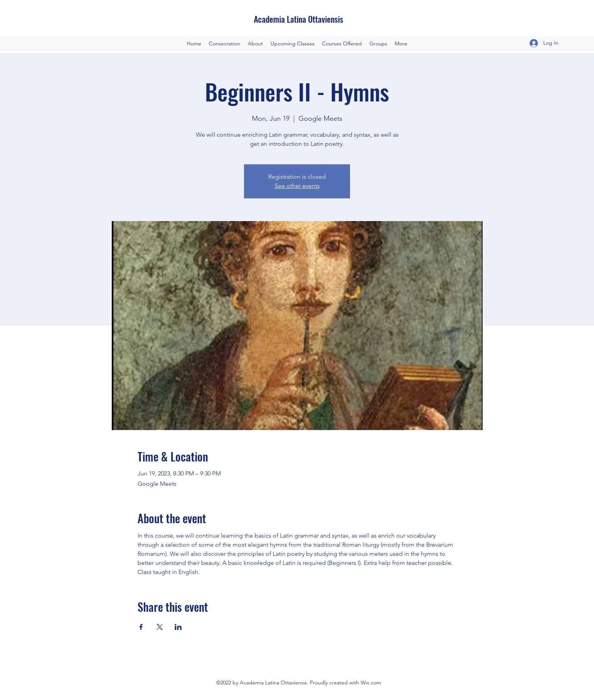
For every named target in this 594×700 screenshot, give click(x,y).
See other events (297, 186)
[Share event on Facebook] (141, 627)
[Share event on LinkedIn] (178, 627)
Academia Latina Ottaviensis (299, 19)
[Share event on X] (160, 627)
